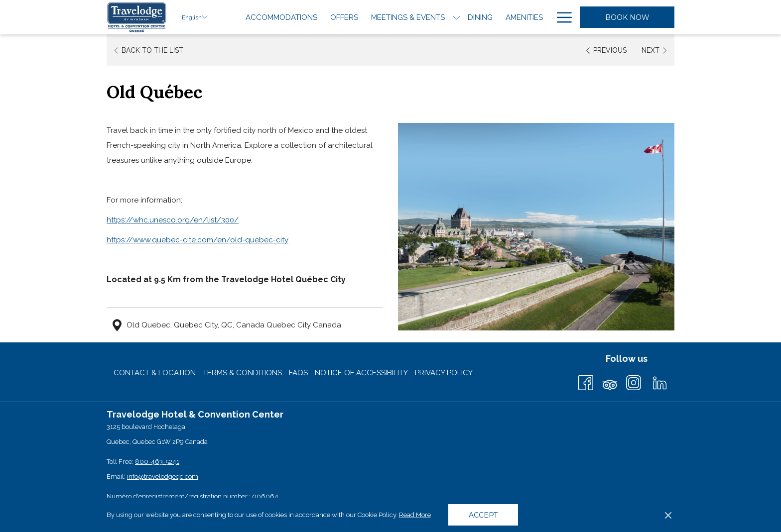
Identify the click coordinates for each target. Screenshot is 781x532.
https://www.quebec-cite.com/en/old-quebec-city (197, 240)
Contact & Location (155, 373)
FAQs (298, 373)
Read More (416, 516)
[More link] (561, 17)
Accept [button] (483, 515)
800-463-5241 (157, 462)
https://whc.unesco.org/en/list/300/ (173, 220)
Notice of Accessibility (361, 373)
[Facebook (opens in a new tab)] (586, 381)
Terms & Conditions (242, 373)
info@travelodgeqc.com (163, 477)
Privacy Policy (444, 373)
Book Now (627, 17)
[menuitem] (281, 17)
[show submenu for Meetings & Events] (456, 17)
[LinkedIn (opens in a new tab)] (660, 381)
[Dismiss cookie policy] (668, 515)
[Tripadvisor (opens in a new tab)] (610, 381)
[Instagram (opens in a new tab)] (634, 381)
